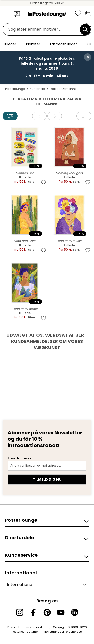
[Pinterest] (47, 612)
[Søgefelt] (43, 30)
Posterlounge (15, 89)
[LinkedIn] (75, 612)
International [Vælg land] (20, 585)
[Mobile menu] (6, 14)
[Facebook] (33, 612)
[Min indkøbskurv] (88, 13)
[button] (17, 14)
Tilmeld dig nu (47, 479)
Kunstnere (37, 89)
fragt (48, 627)
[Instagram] (20, 612)
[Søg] (85, 29)
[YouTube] (61, 612)
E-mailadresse (19, 458)
